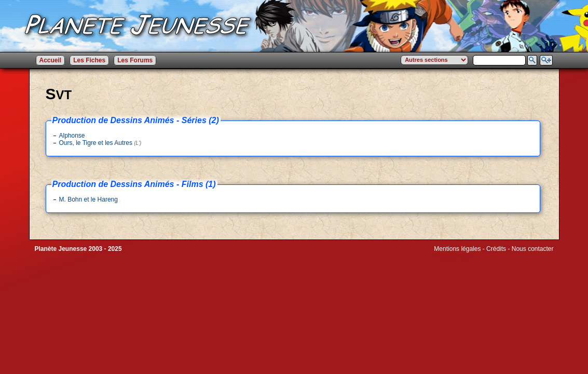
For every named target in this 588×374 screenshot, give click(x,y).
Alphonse (72, 136)
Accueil (51, 60)
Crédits (496, 249)
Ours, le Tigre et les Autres (100, 143)
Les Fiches (89, 60)
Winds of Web (453, 256)
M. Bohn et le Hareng (88, 199)
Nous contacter (533, 249)
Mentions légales (457, 249)
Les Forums (135, 60)
